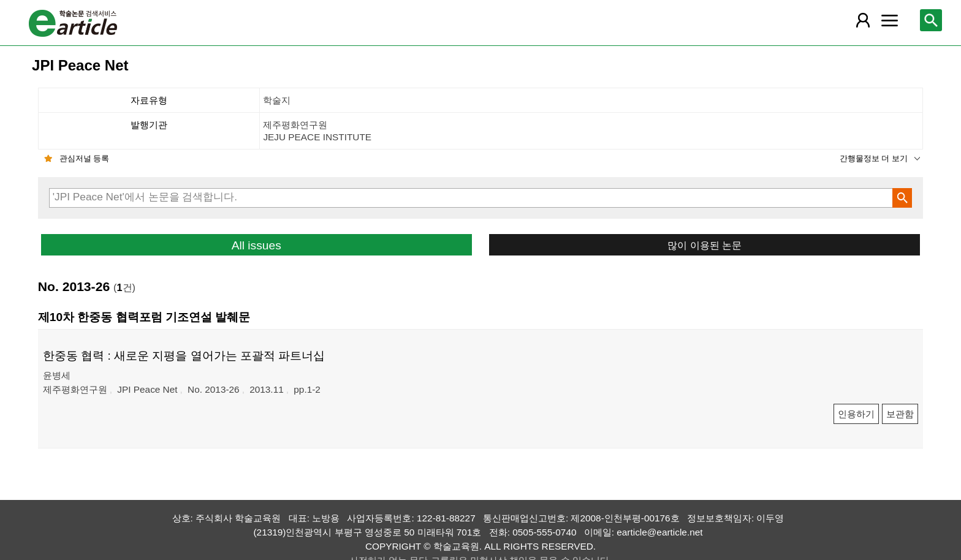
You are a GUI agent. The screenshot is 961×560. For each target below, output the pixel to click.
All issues (256, 245)
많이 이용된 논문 (705, 245)
